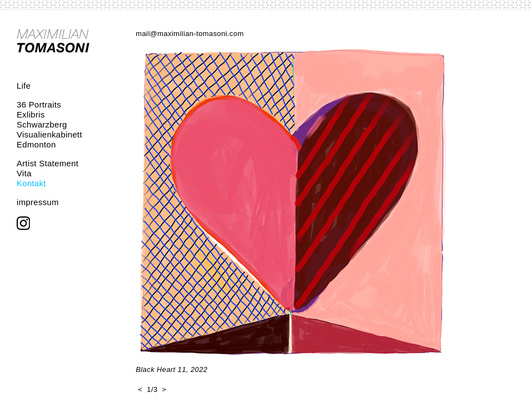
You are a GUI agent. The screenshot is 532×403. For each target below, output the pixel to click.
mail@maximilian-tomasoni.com (190, 34)
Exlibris (31, 114)
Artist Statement (48, 163)
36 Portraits (39, 104)
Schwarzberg (42, 124)
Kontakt (31, 183)
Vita (24, 173)
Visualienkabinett (49, 134)
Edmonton (36, 144)
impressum (38, 202)
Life (24, 86)
